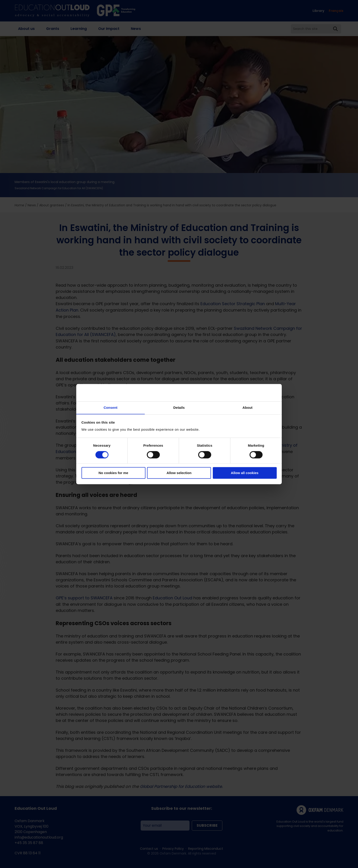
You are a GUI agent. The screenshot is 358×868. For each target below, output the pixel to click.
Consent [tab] (111, 408)
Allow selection (179, 473)
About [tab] (247, 408)
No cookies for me (113, 473)
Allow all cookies (245, 473)
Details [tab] (179, 408)
